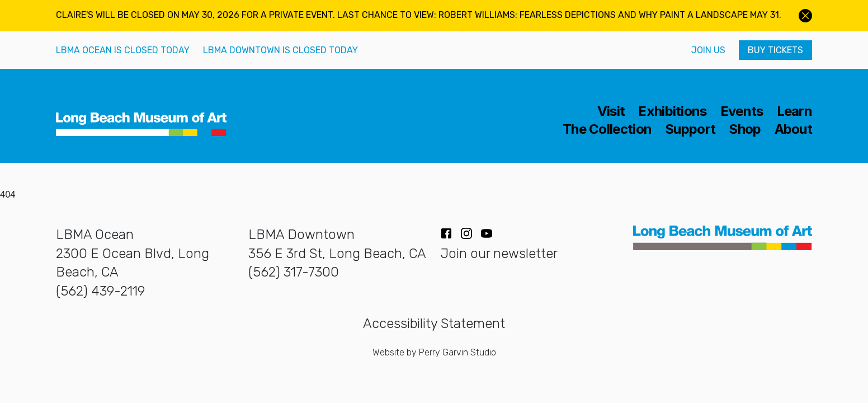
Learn (795, 111)
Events (742, 111)
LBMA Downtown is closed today (280, 50)
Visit (611, 111)
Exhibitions (672, 111)
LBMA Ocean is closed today (123, 50)
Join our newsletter (499, 254)
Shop (745, 129)
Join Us (708, 50)
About (794, 129)
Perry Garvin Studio (457, 352)
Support (690, 129)
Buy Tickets (775, 50)
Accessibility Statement (434, 324)
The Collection (607, 129)
